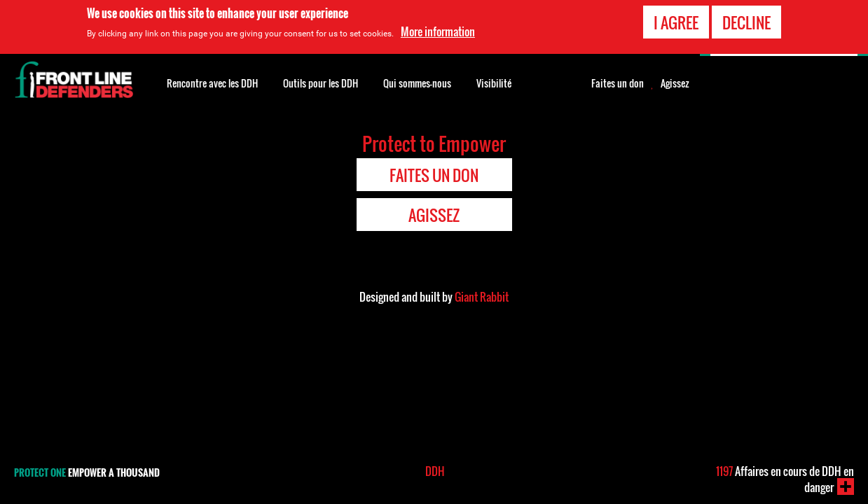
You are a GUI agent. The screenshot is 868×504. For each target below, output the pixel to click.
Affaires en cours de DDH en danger (785, 479)
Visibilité (494, 83)
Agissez (675, 83)
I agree (676, 22)
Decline (746, 22)
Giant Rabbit (482, 297)
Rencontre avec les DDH (212, 83)
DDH (435, 471)
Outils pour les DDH (321, 83)
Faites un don (618, 83)
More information (438, 31)
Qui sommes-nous (417, 83)
